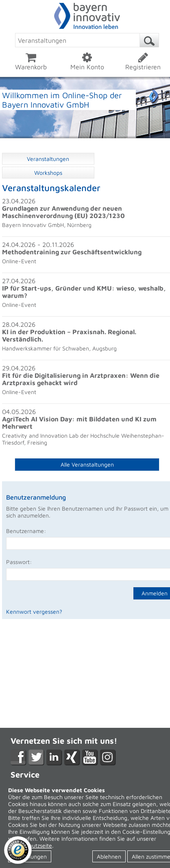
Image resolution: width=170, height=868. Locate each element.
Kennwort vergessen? (34, 611)
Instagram (108, 758)
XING (72, 758)
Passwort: (19, 562)
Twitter (36, 758)
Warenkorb (31, 61)
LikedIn (54, 758)
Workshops (48, 173)
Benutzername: (26, 531)
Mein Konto (87, 61)
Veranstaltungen (48, 159)
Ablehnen (109, 856)
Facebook (19, 758)
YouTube (90, 758)
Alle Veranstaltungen (87, 464)
